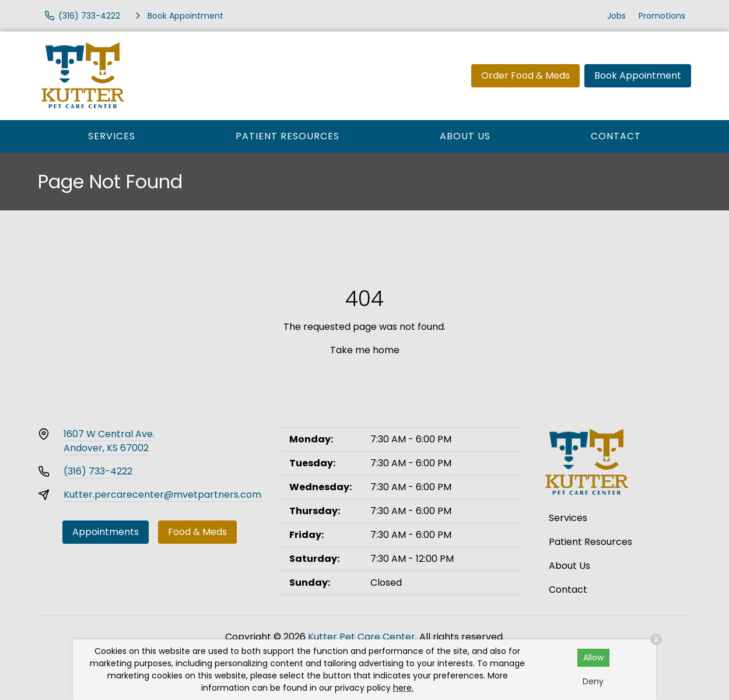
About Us (465, 136)
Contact (616, 136)
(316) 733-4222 (98, 471)
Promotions (662, 16)
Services (112, 136)
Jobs (616, 16)
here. (403, 688)
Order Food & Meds (525, 75)
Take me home (365, 350)
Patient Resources (288, 136)
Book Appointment (638, 75)
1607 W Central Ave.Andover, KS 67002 (109, 441)
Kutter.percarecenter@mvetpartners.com (162, 495)
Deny (593, 681)
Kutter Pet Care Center (362, 637)
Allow (593, 657)
